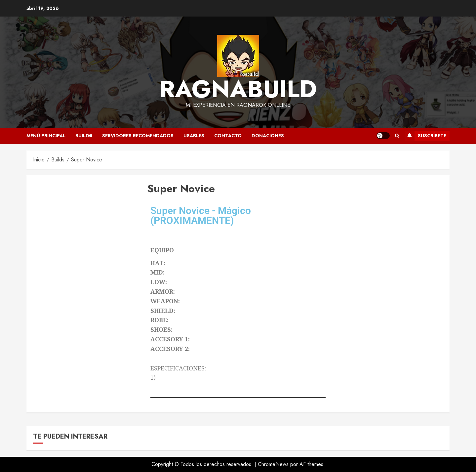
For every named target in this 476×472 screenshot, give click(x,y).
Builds (84, 136)
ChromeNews (273, 464)
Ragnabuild (238, 89)
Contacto (228, 136)
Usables (194, 136)
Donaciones (268, 136)
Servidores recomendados (138, 136)
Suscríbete (425, 136)
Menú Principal (46, 136)
